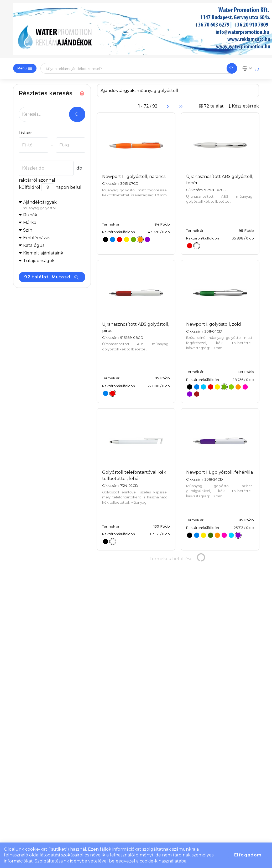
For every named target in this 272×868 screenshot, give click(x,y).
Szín (28, 230)
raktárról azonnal (37, 180)
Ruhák (30, 215)
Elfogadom (248, 855)
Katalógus (34, 245)
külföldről (29, 187)
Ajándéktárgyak (54, 205)
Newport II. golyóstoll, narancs (134, 177)
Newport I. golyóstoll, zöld (214, 324)
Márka (30, 223)
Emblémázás (37, 238)
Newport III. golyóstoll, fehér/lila (219, 472)
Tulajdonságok (39, 261)
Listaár (25, 133)
